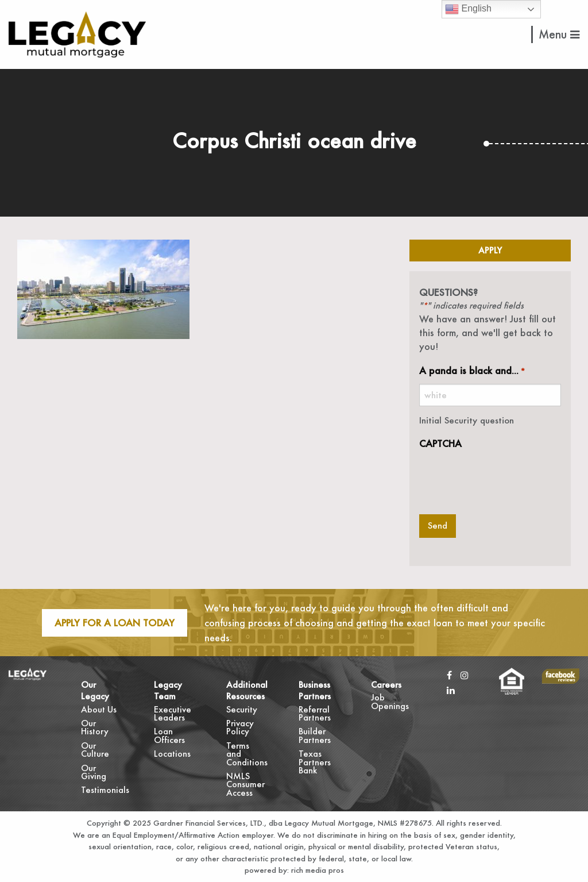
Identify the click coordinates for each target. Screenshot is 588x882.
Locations (172, 754)
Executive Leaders (173, 713)
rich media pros (316, 870)
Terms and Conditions (245, 754)
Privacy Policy (240, 727)
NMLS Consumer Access (245, 784)
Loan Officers (169, 735)
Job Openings (390, 701)
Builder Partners (315, 735)
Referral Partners (315, 713)
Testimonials (100, 790)
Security (242, 709)
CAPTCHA (440, 443)
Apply (490, 250)
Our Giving (94, 772)
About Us (99, 709)
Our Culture (95, 750)
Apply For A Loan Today (115, 623)
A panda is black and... (472, 371)
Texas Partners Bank (315, 762)
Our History (95, 727)
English (468, 9)
